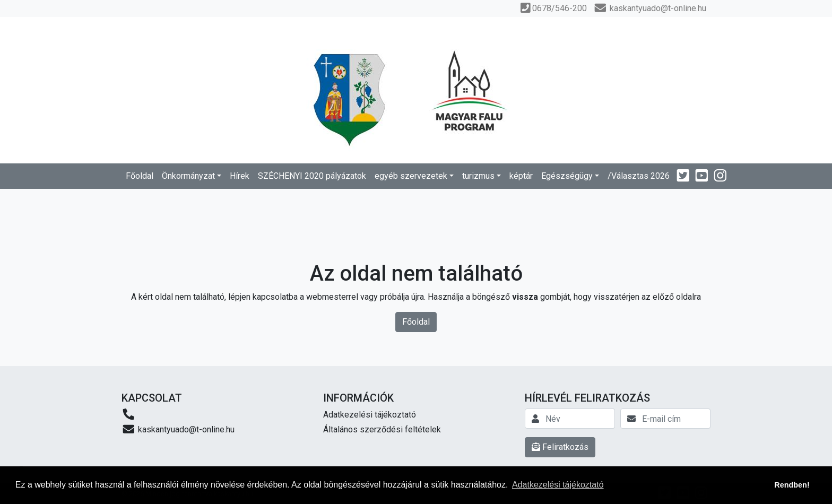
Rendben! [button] (792, 485)
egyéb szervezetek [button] (411, 176)
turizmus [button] (478, 176)
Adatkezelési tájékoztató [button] (558, 485)
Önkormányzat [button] (188, 176)
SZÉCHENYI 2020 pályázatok (312, 176)
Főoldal (140, 176)
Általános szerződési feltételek (382, 429)
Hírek (240, 176)
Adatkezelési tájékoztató (370, 415)
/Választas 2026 (639, 176)
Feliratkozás (560, 447)
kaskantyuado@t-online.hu (178, 429)
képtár (521, 176)
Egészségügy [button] (567, 176)
